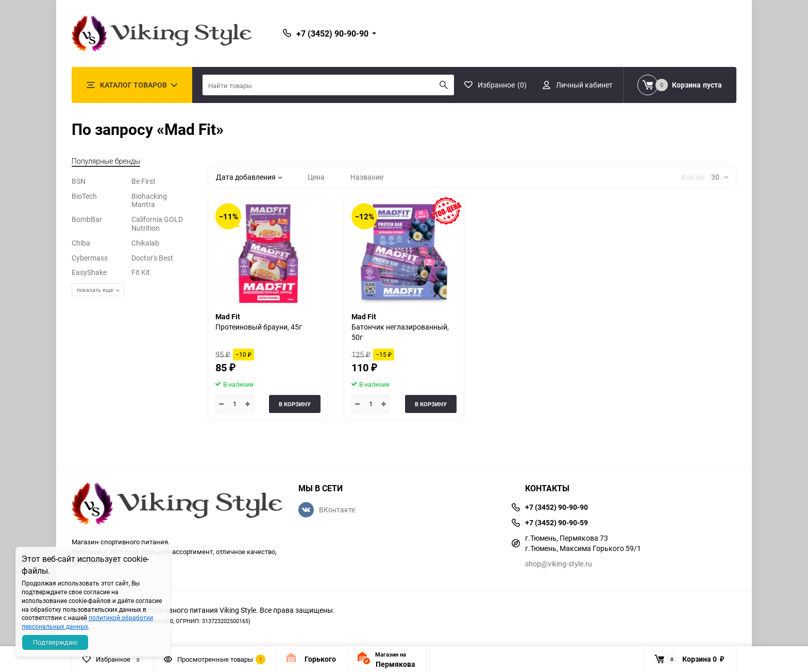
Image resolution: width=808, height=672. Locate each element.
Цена (316, 177)
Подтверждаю (55, 642)
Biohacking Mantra (149, 200)
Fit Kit (141, 272)
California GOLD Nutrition (157, 223)
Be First (144, 181)
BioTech (84, 196)
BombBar (87, 219)
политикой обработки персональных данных (87, 622)
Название (367, 177)
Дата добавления (249, 177)
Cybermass (90, 258)
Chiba (81, 243)
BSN (79, 181)
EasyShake (89, 272)
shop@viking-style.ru (559, 564)
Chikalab (145, 243)
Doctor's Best (152, 258)
